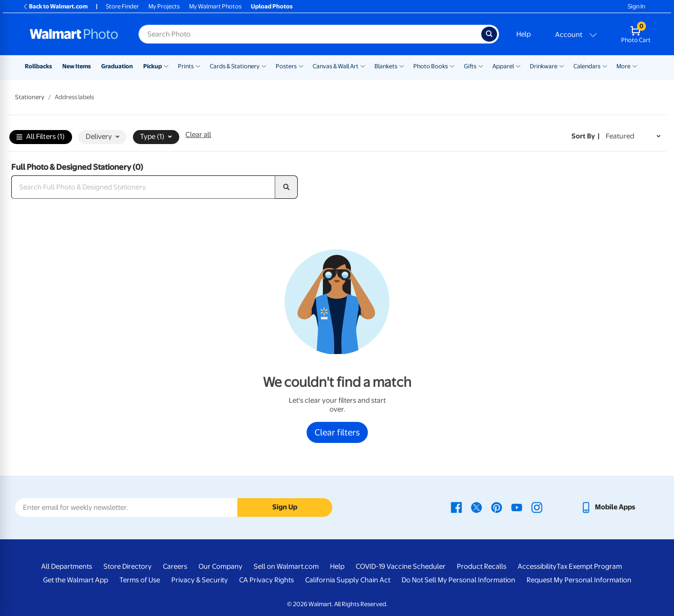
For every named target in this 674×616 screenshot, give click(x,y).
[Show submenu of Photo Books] (452, 65)
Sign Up (285, 507)
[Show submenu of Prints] (198, 65)
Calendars (587, 66)
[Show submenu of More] (635, 65)
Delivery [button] (103, 137)
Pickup (153, 66)
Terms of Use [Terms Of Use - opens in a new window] (140, 580)
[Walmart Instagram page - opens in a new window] (537, 507)
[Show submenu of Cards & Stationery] (264, 65)
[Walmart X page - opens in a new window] (476, 507)
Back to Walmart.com (55, 6)
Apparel (503, 66)
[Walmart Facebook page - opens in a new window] (456, 507)
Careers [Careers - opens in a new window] (175, 566)
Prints (186, 66)
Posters (286, 66)
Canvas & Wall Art (336, 66)
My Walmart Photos (215, 6)
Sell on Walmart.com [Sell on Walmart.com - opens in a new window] (286, 566)
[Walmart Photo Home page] (74, 34)
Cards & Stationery (235, 66)
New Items (77, 66)
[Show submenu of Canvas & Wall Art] (363, 65)
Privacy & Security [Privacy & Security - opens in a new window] (200, 580)
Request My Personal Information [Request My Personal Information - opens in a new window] (579, 580)
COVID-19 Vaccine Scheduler (401, 566)
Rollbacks (38, 66)
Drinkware (544, 66)
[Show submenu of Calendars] (605, 65)
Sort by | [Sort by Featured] (586, 136)
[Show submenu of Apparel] (518, 65)
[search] (286, 187)
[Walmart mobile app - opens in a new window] (608, 507)
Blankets (386, 66)
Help (524, 34)
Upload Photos (272, 6)
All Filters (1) (40, 137)
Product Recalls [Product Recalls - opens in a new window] (482, 566)
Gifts (470, 66)
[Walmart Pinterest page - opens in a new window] (497, 507)
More (623, 66)
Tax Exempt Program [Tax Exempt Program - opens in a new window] (589, 566)
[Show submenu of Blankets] (402, 65)
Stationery (30, 97)
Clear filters (337, 432)
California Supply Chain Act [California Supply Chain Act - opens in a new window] (348, 580)
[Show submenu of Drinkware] (562, 65)
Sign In (636, 6)
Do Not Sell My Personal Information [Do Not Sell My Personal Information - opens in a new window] (458, 580)
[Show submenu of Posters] (301, 65)
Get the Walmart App (76, 580)
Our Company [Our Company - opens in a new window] (220, 566)
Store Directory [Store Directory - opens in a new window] (128, 566)
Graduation (117, 66)
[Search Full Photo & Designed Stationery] (143, 187)
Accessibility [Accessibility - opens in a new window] (537, 566)
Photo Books (431, 66)
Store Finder (122, 6)
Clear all (198, 135)
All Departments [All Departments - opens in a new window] (67, 566)
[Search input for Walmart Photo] (310, 34)
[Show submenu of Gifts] (481, 65)
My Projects (164, 6)
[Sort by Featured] (633, 136)
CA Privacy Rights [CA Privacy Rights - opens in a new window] (267, 580)
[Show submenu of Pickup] (166, 65)
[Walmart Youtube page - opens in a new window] (517, 507)
